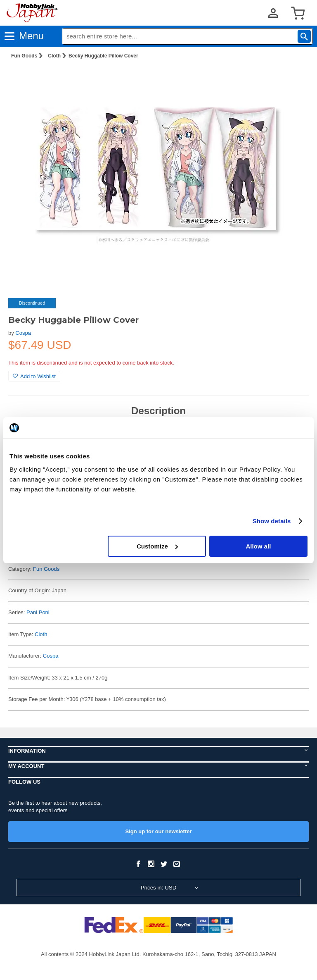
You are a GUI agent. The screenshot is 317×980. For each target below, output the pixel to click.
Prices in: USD (159, 888)
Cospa (23, 333)
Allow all (258, 546)
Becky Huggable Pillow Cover (103, 56)
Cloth (54, 56)
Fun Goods (24, 56)
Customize (157, 546)
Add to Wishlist (34, 376)
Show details (272, 521)
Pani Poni (38, 612)
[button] (294, 79)
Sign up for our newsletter (158, 831)
